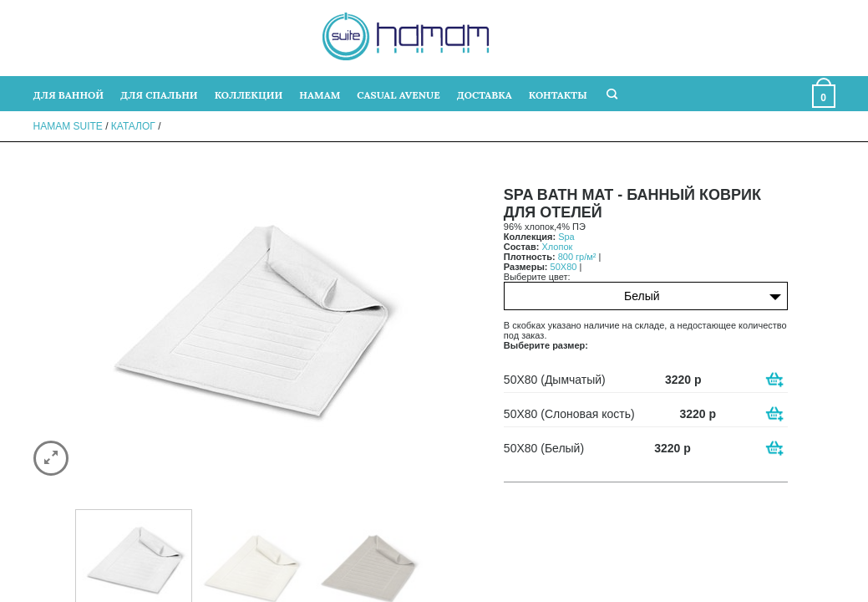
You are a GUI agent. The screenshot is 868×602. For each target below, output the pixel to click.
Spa (566, 237)
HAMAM (320, 95)
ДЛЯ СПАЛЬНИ (159, 95)
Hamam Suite (68, 126)
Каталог (133, 126)
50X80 (564, 267)
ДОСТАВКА (485, 95)
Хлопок (557, 247)
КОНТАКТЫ (558, 95)
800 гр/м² (577, 257)
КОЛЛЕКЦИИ (249, 95)
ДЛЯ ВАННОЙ (69, 95)
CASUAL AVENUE (398, 95)
